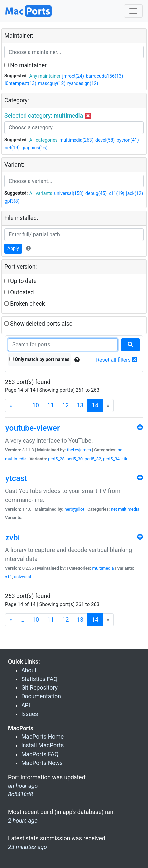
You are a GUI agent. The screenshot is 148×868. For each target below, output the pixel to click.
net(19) (12, 148)
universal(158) (69, 193)
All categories (44, 140)
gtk (124, 459)
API (26, 705)
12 (66, 405)
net (121, 450)
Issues (30, 714)
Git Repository (39, 688)
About (29, 670)
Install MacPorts (42, 745)
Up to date (21, 281)
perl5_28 (56, 459)
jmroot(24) (73, 76)
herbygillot (74, 509)
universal (23, 577)
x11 (8, 577)
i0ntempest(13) (21, 83)
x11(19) (117, 193)
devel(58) (105, 140)
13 (80, 405)
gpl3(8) (12, 201)
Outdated (19, 292)
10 (36, 405)
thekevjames (79, 450)
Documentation (41, 696)
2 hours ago (23, 821)
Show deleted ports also (38, 324)
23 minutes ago (27, 847)
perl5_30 (75, 459)
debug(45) (96, 193)
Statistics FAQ (39, 679)
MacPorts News (42, 763)
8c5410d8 (21, 794)
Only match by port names (39, 359)
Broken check (25, 304)
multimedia (16, 459)
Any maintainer (45, 76)
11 (51, 405)
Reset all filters (117, 360)
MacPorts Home (42, 737)
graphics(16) (35, 148)
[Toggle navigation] (133, 11)
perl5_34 (111, 459)
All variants (41, 193)
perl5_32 (93, 459)
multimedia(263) (76, 140)
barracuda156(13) (104, 76)
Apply (13, 248)
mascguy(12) (52, 83)
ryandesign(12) (83, 83)
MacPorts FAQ (40, 754)
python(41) (128, 140)
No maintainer (25, 65)
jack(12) (135, 193)
